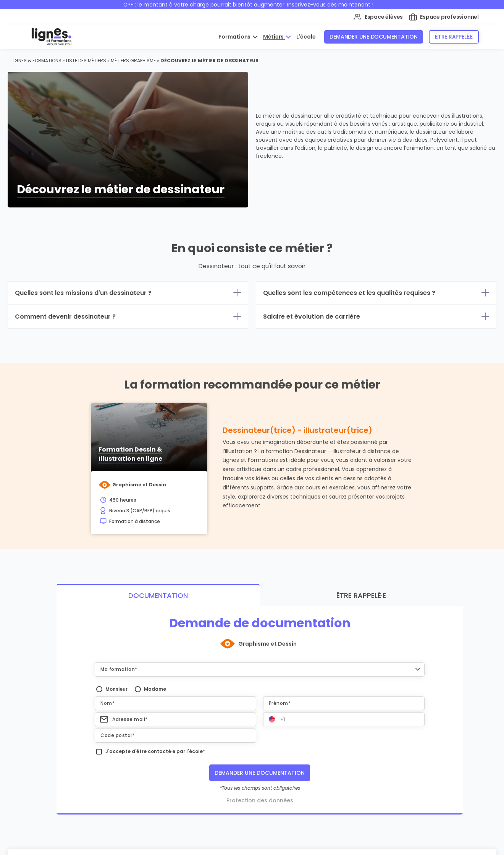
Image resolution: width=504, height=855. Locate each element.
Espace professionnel (444, 17)
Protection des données (260, 800)
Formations (235, 37)
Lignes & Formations (36, 61)
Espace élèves (378, 17)
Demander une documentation (374, 37)
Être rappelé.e (454, 37)
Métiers (274, 37)
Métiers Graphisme (133, 61)
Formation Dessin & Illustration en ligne (130, 454)
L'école (306, 37)
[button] (260, 669)
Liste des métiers (86, 61)
